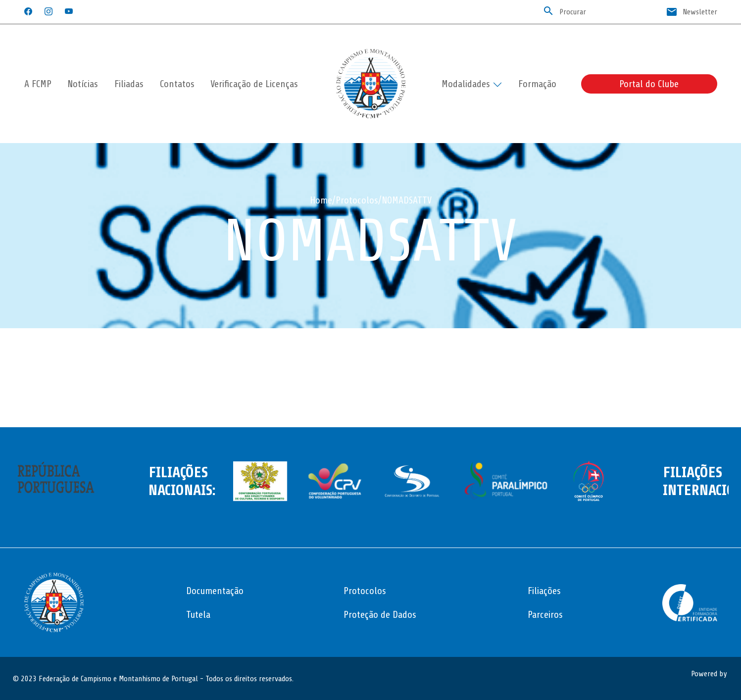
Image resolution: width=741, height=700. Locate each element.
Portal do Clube (649, 84)
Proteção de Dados (380, 615)
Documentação (215, 591)
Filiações (544, 591)
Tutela (198, 615)
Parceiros (545, 615)
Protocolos (357, 200)
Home (321, 200)
